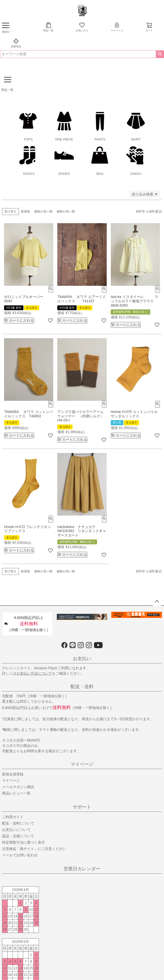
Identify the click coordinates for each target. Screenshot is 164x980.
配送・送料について (18, 823)
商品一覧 (48, 27)
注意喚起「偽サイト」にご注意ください (34, 849)
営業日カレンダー (82, 869)
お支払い (82, 659)
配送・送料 (82, 687)
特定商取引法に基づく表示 (23, 842)
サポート (82, 807)
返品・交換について (18, 836)
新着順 (25, 211)
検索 (160, 54)
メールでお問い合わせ (20, 855)
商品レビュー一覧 (16, 793)
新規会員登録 (13, 774)
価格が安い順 (43, 211)
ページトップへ (157, 602)
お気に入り (82, 27)
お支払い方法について (34, 673)
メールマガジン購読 (18, 787)
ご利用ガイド (13, 817)
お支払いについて (16, 830)
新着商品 (16, 43)
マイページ (117, 27)
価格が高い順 (66, 211)
